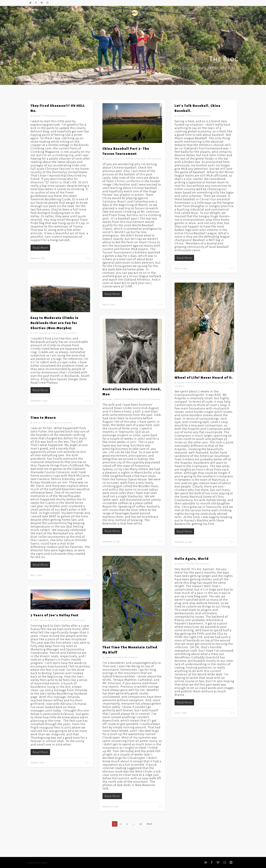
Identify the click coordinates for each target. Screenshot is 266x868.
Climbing (47, 116)
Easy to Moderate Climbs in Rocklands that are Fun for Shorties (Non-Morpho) (55, 323)
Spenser (37, 116)
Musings (53, 423)
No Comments (60, 116)
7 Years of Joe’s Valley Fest (55, 615)
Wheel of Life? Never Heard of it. (204, 378)
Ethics (46, 423)
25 (141, 824)
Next (149, 824)
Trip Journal (57, 333)
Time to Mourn (43, 418)
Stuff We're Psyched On (136, 159)
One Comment (204, 116)
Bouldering (45, 333)
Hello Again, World (192, 559)
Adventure (120, 159)
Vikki (36, 333)
